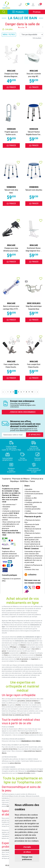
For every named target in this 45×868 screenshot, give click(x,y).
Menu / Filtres (9, 35)
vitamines (24, 661)
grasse (4, 651)
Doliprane (22, 645)
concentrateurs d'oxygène (35, 771)
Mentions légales (31, 507)
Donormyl (39, 655)
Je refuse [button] (27, 852)
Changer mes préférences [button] (27, 858)
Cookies (28, 511)
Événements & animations (34, 494)
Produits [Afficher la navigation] (20, 12)
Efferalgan (13, 647)
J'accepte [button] (27, 847)
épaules (4, 705)
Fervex (6, 655)
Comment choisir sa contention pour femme (16, 715)
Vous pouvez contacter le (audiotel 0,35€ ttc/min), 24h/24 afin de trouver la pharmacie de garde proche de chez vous (34, 542)
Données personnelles (32, 509)
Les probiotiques (7, 850)
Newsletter (6, 507)
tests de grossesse (22, 659)
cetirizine (23, 653)
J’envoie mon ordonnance (23, 412)
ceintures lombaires (32, 701)
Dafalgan (24, 647)
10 (32, 392)
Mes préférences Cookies (33, 513)
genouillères (21, 701)
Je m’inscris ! (35, 435)
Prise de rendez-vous (32, 492)
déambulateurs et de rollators (31, 741)
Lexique (28, 496)
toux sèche (36, 649)
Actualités (28, 489)
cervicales (37, 703)
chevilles (18, 705)
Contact (5, 509)
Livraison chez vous (32, 570)
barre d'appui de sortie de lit (30, 733)
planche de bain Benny (10, 749)
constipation (6, 653)
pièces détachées (15, 763)
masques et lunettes (24, 773)
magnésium (35, 659)
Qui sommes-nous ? (9, 505)
